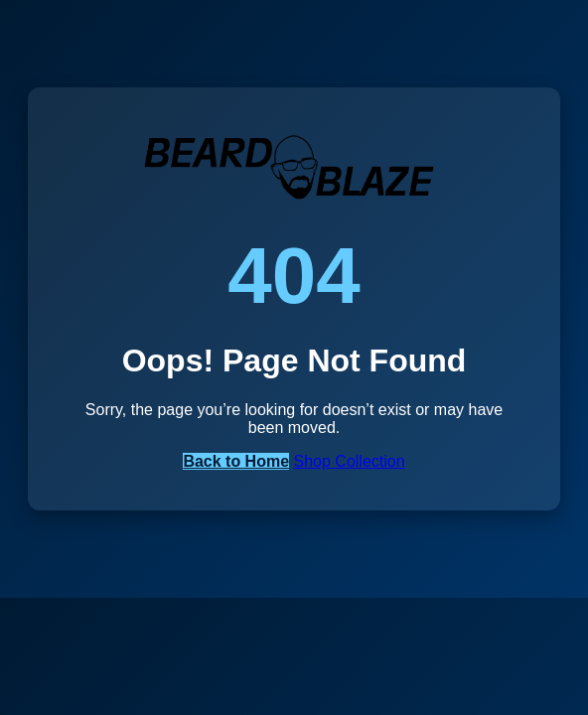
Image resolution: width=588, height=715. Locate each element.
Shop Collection (350, 461)
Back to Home (236, 461)
